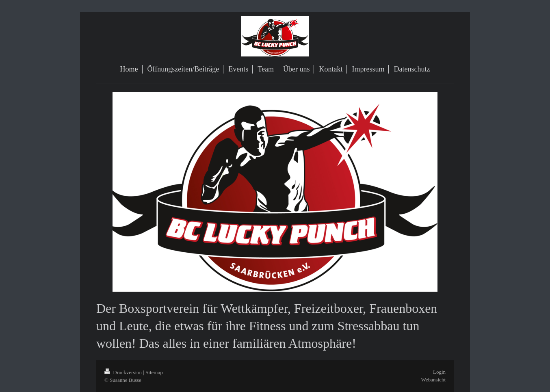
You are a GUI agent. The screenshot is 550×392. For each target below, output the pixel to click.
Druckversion (124, 372)
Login (439, 372)
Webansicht (433, 380)
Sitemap (154, 372)
